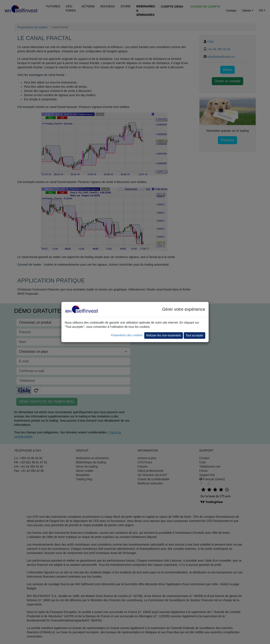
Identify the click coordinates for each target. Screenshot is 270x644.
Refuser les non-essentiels (164, 335)
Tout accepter (194, 335)
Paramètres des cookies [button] (127, 335)
